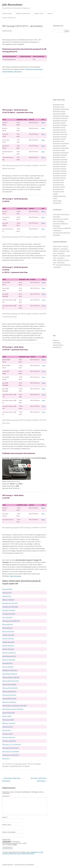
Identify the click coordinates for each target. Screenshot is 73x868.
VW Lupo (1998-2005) (8, 667)
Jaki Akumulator (12, 5)
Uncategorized (57, 203)
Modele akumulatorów (59, 196)
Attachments (6, 839)
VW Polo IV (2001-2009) (8, 713)
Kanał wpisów (57, 343)
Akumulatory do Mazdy (60, 146)
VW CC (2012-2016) (7, 617)
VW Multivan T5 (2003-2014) (10, 670)
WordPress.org (57, 347)
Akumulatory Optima (59, 187)
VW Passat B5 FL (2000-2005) (10, 688)
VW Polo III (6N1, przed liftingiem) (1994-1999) (14, 706)
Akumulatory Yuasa (58, 191)
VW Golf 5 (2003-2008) (8, 642)
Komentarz (6, 796)
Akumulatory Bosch (59, 104)
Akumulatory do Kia (59, 141)
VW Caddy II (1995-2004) (9, 610)
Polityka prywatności (9, 18)
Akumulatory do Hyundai (60, 134)
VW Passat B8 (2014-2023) (9, 699)
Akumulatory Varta (58, 189)
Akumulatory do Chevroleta (61, 116)
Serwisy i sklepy (39, 14)
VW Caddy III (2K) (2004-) (9, 614)
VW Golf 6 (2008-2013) (8, 646)
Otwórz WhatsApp (15, 576)
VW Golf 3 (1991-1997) (8, 635)
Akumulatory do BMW (59, 114)
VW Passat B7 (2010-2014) (9, 695)
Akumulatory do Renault (60, 164)
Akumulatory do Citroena (60, 120)
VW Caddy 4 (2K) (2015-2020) (10, 603)
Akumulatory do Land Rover (61, 143)
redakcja (27, 766)
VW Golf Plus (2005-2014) (9, 653)
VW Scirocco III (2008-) (8, 720)
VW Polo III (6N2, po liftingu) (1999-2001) (13, 709)
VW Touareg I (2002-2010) (9, 741)
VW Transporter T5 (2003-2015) (11, 755)
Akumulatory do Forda (59, 130)
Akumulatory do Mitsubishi (61, 153)
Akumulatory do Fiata (59, 127)
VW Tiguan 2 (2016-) (8, 734)
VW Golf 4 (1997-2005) (8, 639)
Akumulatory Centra (59, 107)
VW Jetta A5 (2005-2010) (9, 660)
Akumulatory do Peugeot (60, 159)
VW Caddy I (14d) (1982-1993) (10, 607)
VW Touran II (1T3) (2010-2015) (11, 748)
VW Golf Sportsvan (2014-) (9, 656)
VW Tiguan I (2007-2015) (9, 737)
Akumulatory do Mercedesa (61, 148)
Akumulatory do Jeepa (59, 139)
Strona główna (7, 14)
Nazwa (5, 817)
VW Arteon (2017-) (7, 593)
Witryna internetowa (9, 832)
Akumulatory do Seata (59, 166)
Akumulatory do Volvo (59, 178)
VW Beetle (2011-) (7, 596)
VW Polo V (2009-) (7, 716)
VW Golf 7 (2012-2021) (8, 649)
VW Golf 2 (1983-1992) (8, 631)
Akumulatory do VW (21, 764)
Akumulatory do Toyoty (60, 175)
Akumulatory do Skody (59, 169)
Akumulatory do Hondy (60, 132)
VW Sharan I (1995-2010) (9, 723)
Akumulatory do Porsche (60, 162)
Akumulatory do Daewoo (60, 125)
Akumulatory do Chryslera (60, 118)
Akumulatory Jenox (58, 185)
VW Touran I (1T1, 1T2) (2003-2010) (12, 744)
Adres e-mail (7, 825)
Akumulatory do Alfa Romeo (61, 109)
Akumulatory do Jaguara (60, 137)
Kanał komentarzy (58, 345)
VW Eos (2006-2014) (8, 624)
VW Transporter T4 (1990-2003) (11, 751)
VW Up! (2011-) (6, 759)
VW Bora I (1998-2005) (8, 600)
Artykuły (55, 194)
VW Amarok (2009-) (7, 589)
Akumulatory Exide (58, 182)
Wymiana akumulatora (23, 14)
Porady (55, 198)
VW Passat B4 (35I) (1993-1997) (11, 681)
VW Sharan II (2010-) (8, 727)
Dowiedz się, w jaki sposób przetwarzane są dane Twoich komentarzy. (23, 853)
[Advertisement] (25, 93)
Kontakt (50, 14)
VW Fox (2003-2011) (8, 628)
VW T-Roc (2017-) (7, 730)
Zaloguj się (56, 340)
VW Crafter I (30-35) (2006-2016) (11, 621)
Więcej (43, 123)
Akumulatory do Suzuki (60, 173)
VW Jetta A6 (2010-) (7, 663)
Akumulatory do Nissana (60, 155)
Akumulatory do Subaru (60, 171)
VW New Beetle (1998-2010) (10, 674)
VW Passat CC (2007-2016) (9, 702)
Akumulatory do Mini (59, 150)
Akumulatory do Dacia (59, 123)
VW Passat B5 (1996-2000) (9, 684)
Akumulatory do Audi (59, 111)
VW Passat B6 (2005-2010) (9, 691)
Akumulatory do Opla (59, 157)
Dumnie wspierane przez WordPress (24, 865)
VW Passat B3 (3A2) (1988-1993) (11, 677)
